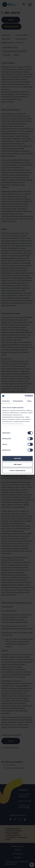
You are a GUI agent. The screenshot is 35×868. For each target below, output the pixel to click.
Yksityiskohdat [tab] (18, 401)
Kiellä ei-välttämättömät (17, 471)
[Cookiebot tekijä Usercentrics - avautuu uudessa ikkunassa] (25, 396)
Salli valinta (17, 464)
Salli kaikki (17, 458)
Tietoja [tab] (29, 401)
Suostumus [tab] (6, 401)
